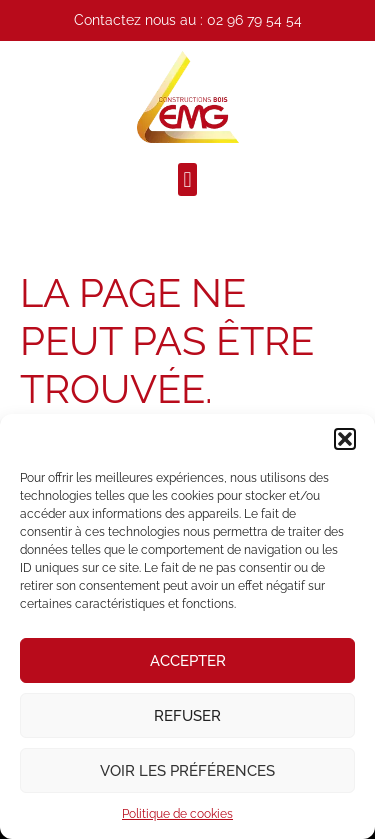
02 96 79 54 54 (254, 20)
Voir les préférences (187, 771)
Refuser (187, 716)
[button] (345, 439)
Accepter (188, 661)
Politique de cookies (177, 814)
